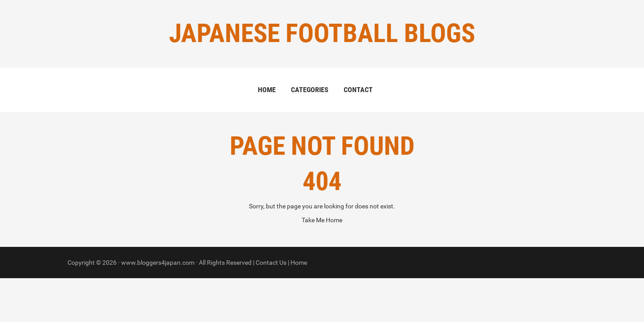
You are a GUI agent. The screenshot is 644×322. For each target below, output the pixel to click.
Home (267, 90)
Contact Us (271, 263)
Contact (358, 90)
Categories (310, 90)
